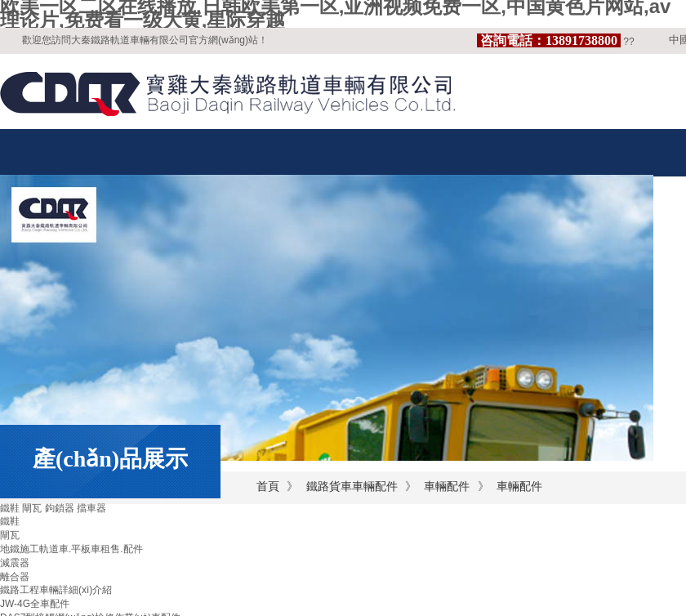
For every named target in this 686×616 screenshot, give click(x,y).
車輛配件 (447, 487)
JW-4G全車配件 (35, 604)
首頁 (268, 487)
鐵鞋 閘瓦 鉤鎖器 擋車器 (53, 508)
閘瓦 (10, 535)
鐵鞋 (10, 521)
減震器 (15, 563)
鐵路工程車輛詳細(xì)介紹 (56, 590)
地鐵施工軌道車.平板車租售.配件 (71, 549)
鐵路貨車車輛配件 (352, 487)
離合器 (15, 577)
